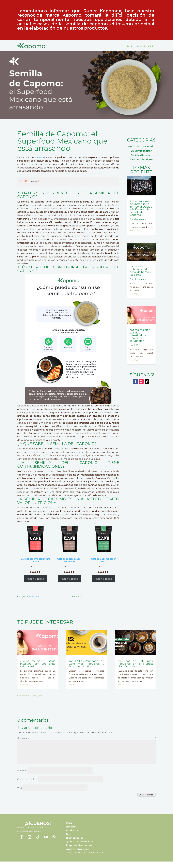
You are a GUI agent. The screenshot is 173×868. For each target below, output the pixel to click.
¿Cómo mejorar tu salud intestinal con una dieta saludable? (140, 335)
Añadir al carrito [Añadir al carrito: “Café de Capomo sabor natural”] (103, 579)
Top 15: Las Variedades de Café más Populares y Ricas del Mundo (87, 664)
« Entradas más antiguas (30, 695)
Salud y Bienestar (141, 151)
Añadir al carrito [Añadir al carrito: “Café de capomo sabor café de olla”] (35, 579)
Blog (150, 46)
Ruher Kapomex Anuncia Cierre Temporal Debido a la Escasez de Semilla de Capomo (141, 208)
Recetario (148, 147)
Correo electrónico (27, 779)
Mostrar (34, 181)
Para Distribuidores (141, 160)
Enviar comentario (147, 795)
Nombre (22, 770)
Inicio (130, 46)
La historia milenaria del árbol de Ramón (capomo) (140, 271)
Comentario (86, 738)
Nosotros (140, 46)
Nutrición (34, 597)
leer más (134, 230)
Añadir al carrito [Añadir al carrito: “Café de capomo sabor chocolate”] (69, 579)
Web (20, 788)
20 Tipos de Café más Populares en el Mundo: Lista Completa (135, 664)
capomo (40, 157)
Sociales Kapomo (141, 155)
